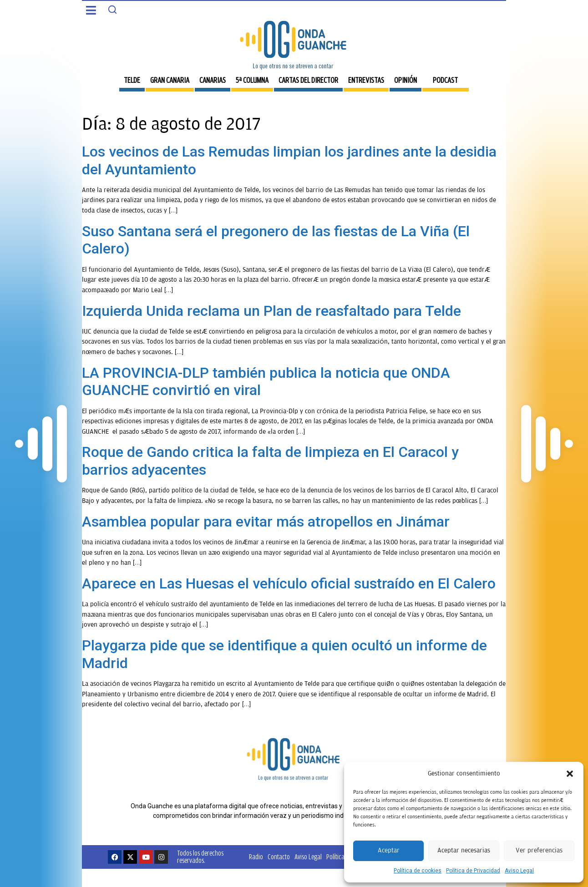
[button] (570, 774)
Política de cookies (418, 871)
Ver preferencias (539, 850)
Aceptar (389, 850)
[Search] (112, 10)
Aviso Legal (519, 871)
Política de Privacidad (473, 871)
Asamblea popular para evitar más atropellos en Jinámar (266, 522)
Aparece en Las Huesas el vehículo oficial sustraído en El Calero (289, 583)
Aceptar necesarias (464, 850)
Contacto (279, 857)
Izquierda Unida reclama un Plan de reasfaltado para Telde (271, 311)
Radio (256, 857)
